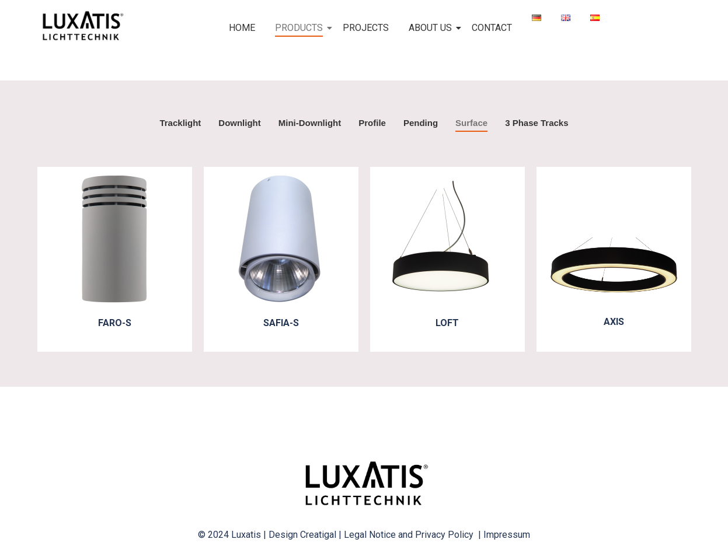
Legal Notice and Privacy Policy (411, 535)
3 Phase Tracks (537, 123)
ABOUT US (432, 28)
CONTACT (492, 28)
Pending (421, 123)
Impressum (507, 535)
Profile (372, 123)
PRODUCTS (301, 28)
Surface (471, 123)
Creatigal (318, 535)
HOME (242, 28)
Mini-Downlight (310, 123)
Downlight (239, 123)
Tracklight (180, 123)
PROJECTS (366, 28)
